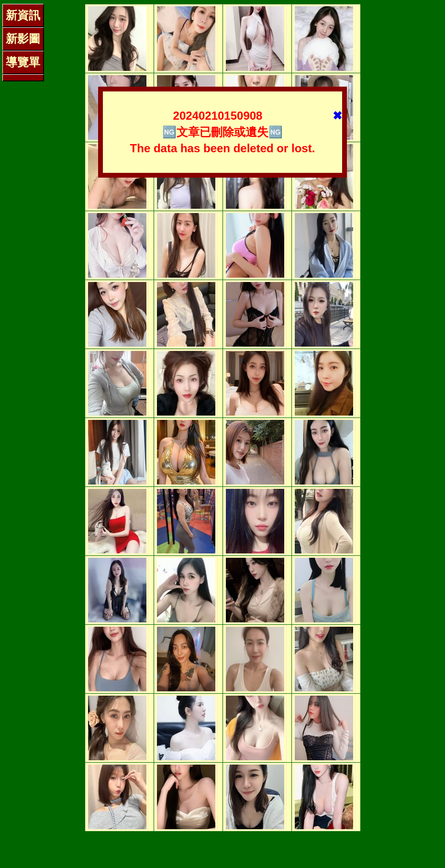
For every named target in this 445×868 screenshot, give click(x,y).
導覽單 (23, 62)
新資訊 (23, 15)
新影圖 (23, 39)
